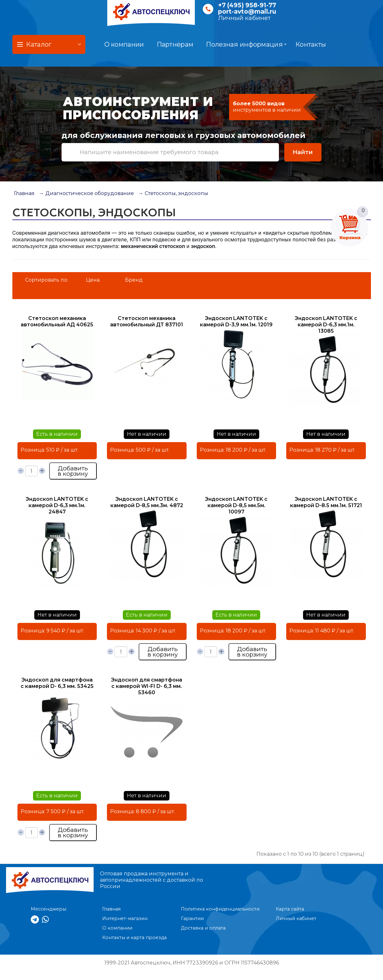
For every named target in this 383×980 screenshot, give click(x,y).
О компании (124, 44)
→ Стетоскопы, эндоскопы (173, 193)
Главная (24, 193)
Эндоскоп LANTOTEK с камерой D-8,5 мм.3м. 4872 (147, 502)
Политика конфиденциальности (220, 909)
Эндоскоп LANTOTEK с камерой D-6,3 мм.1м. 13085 (326, 325)
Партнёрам (175, 44)
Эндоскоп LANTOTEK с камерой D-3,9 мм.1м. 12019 (236, 321)
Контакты (311, 44)
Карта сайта (290, 909)
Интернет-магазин (125, 918)
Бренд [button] (134, 280)
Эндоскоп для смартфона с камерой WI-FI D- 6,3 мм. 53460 (147, 686)
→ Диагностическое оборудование (86, 193)
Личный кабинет (244, 18)
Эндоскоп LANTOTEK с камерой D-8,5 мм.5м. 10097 (236, 505)
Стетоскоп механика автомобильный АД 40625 (57, 321)
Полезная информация (246, 44)
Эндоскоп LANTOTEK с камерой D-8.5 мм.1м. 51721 (326, 502)
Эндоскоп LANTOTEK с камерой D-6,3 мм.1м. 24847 (57, 505)
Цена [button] (93, 280)
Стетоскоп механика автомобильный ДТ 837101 (147, 321)
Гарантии (192, 918)
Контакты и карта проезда (134, 938)
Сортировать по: (47, 280)
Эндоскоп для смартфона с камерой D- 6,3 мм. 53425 (57, 683)
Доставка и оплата (203, 928)
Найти (303, 152)
